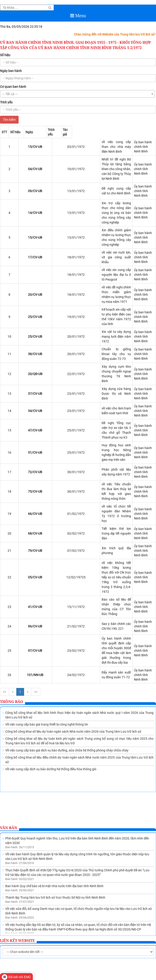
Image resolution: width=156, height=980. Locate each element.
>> (36, 579)
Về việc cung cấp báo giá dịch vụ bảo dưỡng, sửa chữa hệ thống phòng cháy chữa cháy (67, 637)
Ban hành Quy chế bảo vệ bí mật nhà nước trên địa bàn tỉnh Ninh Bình (54, 747)
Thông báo (12, 588)
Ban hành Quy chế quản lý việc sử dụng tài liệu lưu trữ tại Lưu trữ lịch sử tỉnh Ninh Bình (66, 801)
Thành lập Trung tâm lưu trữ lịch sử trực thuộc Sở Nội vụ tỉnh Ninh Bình (55, 758)
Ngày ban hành (11, 71)
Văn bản (9, 715)
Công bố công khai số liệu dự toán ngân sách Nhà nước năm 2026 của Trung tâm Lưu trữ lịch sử (73, 618)
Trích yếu (6, 102)
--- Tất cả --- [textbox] (10, 94)
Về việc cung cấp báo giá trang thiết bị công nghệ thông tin (47, 611)
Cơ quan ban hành (13, 87)
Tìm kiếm (9, 120)
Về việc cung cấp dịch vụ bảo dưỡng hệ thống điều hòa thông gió (51, 656)
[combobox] (77, 94)
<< (5, 579)
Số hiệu (5, 55)
